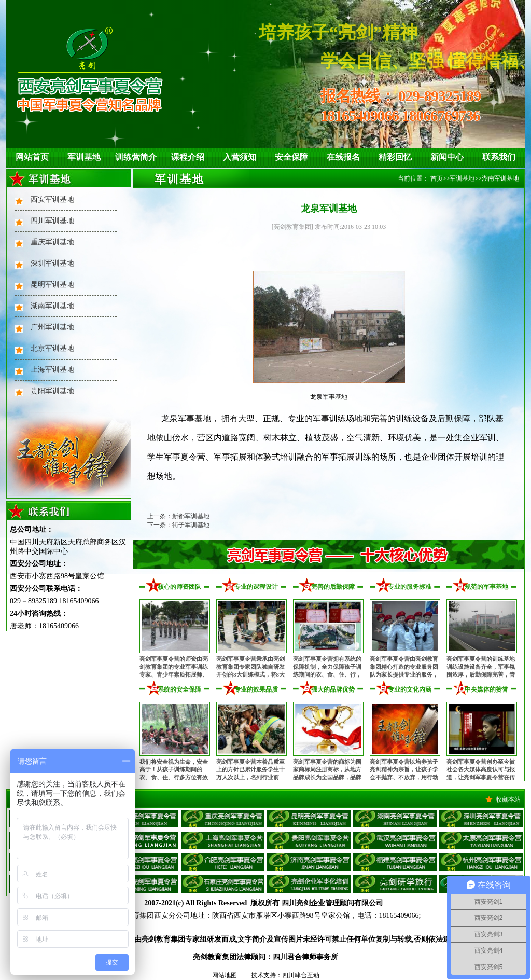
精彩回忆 (395, 157)
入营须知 (240, 157)
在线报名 (343, 157)
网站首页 (32, 157)
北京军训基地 (52, 348)
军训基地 (84, 157)
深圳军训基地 (52, 263)
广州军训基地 (52, 327)
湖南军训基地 (52, 306)
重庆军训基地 (52, 242)
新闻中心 (447, 157)
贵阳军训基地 (52, 391)
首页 (437, 178)
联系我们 (499, 157)
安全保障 (291, 157)
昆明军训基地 (52, 285)
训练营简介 (136, 157)
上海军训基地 (52, 370)
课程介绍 (188, 157)
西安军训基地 (52, 199)
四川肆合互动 (301, 975)
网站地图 (225, 975)
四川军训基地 (52, 221)
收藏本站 (508, 799)
